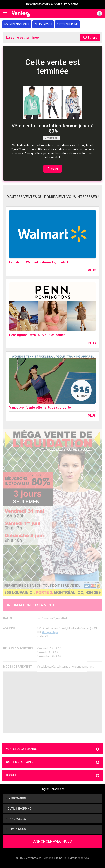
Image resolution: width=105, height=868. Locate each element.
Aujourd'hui (43, 24)
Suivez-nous (16, 829)
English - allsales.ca (53, 789)
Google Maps (50, 632)
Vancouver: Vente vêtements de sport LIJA (40, 407)
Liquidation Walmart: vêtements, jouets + (39, 262)
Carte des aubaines (52, 762)
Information (16, 798)
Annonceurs (16, 819)
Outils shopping (19, 809)
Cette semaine (67, 24)
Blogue (52, 775)
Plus (92, 270)
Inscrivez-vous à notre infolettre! (53, 4)
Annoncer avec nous (53, 841)
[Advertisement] (52, 703)
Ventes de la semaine (52, 749)
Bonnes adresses (17, 24)
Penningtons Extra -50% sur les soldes (37, 335)
